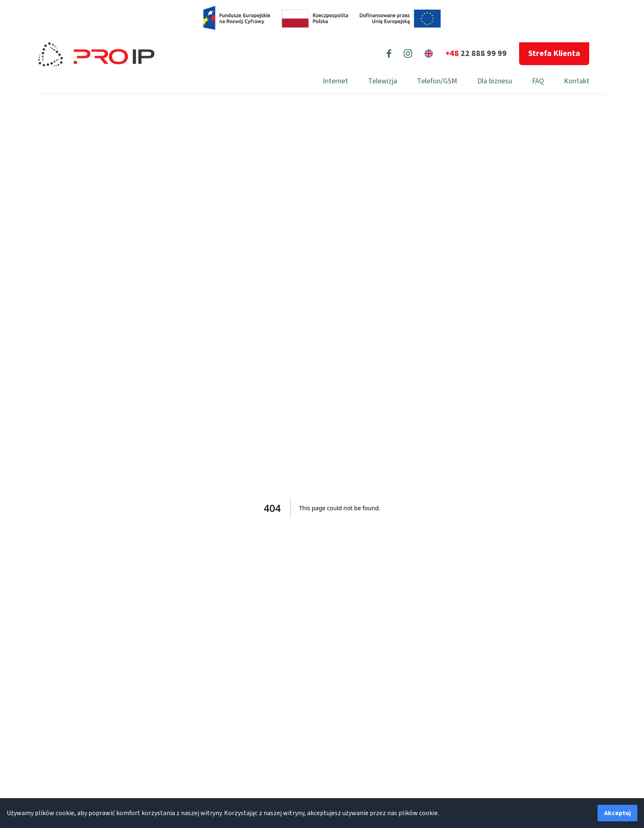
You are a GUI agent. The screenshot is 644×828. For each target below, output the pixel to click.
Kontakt (577, 81)
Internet (335, 81)
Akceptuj (617, 813)
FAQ (538, 81)
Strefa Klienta (554, 54)
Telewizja (383, 81)
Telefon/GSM (437, 81)
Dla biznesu (495, 81)
